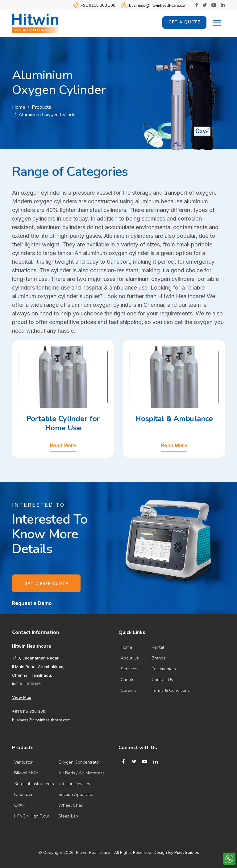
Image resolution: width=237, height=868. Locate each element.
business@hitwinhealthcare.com (158, 6)
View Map (22, 698)
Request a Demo (32, 603)
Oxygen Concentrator (79, 762)
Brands (158, 658)
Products (42, 107)
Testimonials (164, 669)
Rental (158, 647)
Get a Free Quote (46, 583)
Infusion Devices (74, 784)
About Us (130, 658)
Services (129, 669)
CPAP (20, 805)
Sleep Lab (68, 816)
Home (19, 107)
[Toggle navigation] (217, 22)
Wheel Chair (71, 805)
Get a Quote (184, 22)
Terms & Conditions (171, 690)
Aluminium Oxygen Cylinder (48, 115)
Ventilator (23, 762)
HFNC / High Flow (32, 816)
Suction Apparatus (76, 795)
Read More (63, 445)
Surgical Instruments (34, 784)
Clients (127, 680)
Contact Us (162, 680)
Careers (129, 690)
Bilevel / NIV (26, 773)
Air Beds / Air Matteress (81, 773)
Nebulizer (23, 795)
